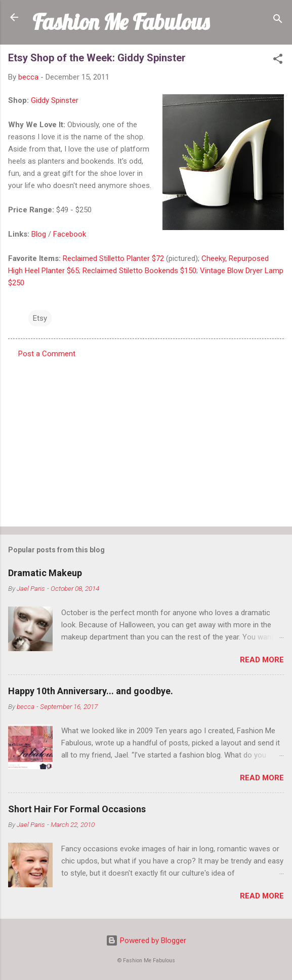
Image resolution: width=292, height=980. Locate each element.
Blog (39, 234)
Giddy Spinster (55, 100)
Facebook (70, 234)
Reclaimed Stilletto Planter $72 (113, 258)
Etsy (40, 318)
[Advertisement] (146, 439)
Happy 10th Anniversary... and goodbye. (91, 691)
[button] (278, 61)
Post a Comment (47, 354)
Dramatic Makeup (45, 573)
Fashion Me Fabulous (121, 22)
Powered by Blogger (146, 940)
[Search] (278, 21)
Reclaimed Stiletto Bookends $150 (139, 271)
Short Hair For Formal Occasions (77, 809)
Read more (262, 660)
